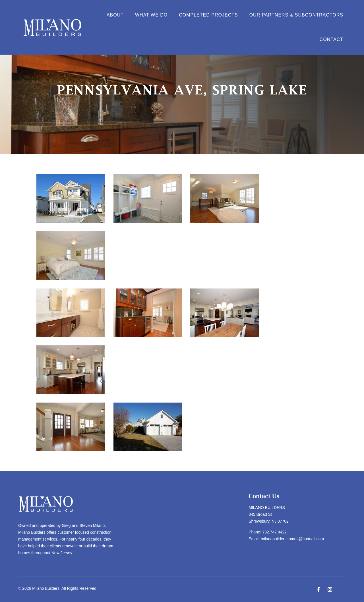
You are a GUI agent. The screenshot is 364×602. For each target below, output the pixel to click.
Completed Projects (208, 15)
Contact (331, 39)
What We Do (151, 15)
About (115, 15)
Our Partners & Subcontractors (296, 15)
